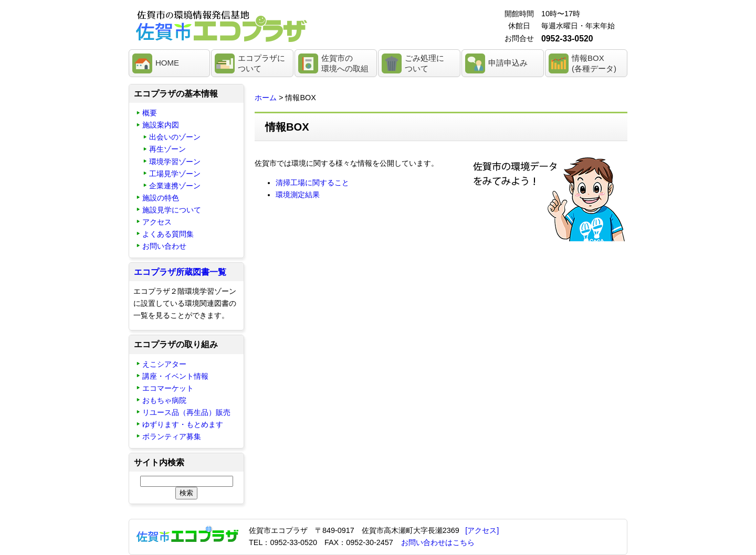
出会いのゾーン (175, 137)
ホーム (266, 98)
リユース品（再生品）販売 (186, 412)
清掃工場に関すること (312, 183)
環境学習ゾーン (175, 162)
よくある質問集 (168, 234)
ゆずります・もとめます (183, 424)
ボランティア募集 (172, 436)
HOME (167, 63)
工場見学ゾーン (175, 174)
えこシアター (164, 364)
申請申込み (508, 63)
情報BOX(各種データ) (594, 63)
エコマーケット (168, 388)
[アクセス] (482, 530)
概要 (150, 113)
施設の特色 (161, 198)
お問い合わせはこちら (438, 542)
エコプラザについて (261, 63)
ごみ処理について (424, 63)
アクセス (157, 222)
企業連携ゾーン (175, 186)
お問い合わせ (164, 246)
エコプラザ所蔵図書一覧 (180, 272)
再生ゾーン (167, 149)
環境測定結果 (298, 195)
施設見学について (172, 210)
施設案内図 (161, 125)
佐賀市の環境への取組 (345, 63)
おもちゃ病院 (164, 400)
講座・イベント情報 (175, 376)
